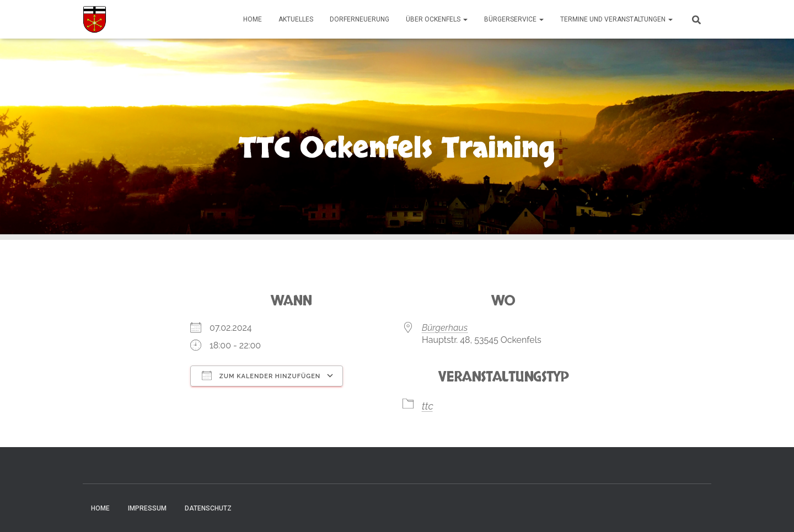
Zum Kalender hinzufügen (261, 375)
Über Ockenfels (437, 19)
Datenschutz (208, 508)
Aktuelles (296, 19)
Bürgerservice (514, 19)
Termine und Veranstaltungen (616, 19)
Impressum (147, 508)
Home (253, 19)
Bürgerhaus (445, 328)
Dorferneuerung (360, 19)
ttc (428, 406)
